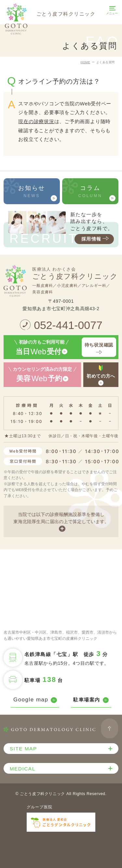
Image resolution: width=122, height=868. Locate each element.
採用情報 (96, 239)
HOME (86, 62)
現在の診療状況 (36, 121)
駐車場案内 (91, 700)
